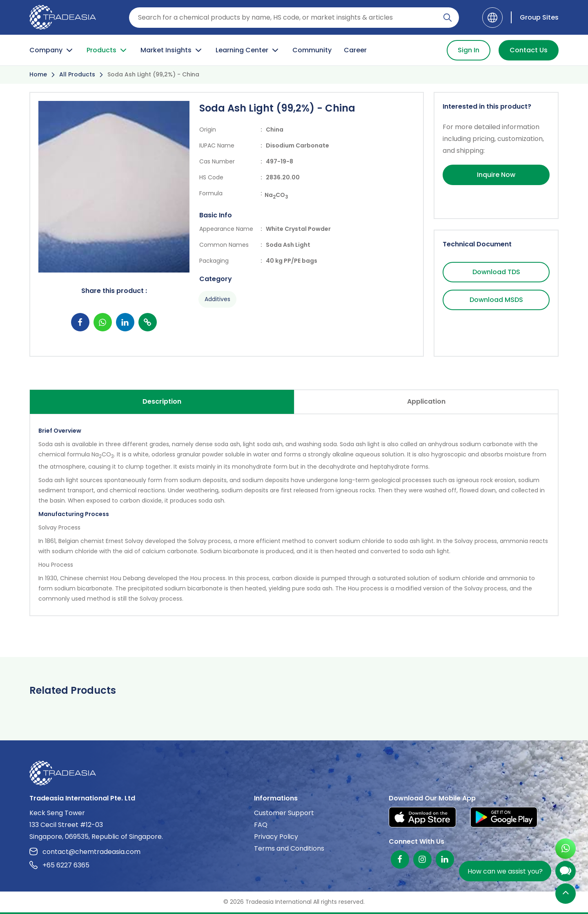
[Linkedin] (445, 859)
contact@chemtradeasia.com (85, 852)
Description (162, 401)
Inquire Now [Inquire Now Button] (496, 175)
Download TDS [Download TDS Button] (496, 272)
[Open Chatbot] (566, 873)
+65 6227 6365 (59, 865)
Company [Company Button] (52, 50)
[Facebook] (400, 859)
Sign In (469, 50)
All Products (77, 74)
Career (355, 50)
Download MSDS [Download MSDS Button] (496, 300)
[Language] (492, 18)
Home (38, 74)
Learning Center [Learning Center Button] (248, 50)
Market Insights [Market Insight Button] (172, 50)
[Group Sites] (535, 17)
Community (312, 50)
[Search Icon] (448, 19)
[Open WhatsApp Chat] (566, 850)
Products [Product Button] (107, 50)
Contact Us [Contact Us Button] (529, 50)
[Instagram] (422, 859)
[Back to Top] (566, 894)
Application (426, 401)
